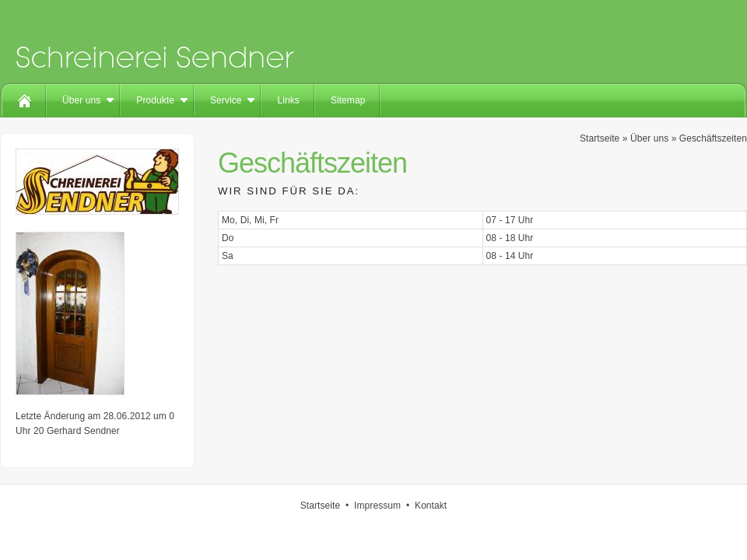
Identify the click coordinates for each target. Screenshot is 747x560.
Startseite (600, 138)
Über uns (81, 100)
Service (226, 100)
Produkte (155, 100)
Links (288, 100)
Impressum (377, 506)
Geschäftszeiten (713, 138)
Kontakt (431, 506)
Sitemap (348, 100)
